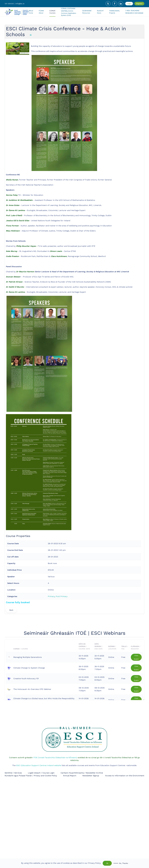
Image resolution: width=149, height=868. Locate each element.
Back (11, 610)
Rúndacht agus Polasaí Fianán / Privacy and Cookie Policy (31, 776)
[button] (52, 12)
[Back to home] (17, 12)
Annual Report (70, 776)
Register (139, 4)
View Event (136, 657)
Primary (51, 596)
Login (129, 4)
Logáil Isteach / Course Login (41, 773)
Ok (107, 863)
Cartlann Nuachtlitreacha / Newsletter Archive (82, 773)
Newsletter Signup (91, 776)
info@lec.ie (20, 4)
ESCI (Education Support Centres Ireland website (39, 765)
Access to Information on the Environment (125, 776)
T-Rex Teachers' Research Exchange (134, 12)
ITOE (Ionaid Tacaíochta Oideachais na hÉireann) (55, 758)
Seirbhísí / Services (13, 773)
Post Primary (62, 596)
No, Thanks (124, 863)
